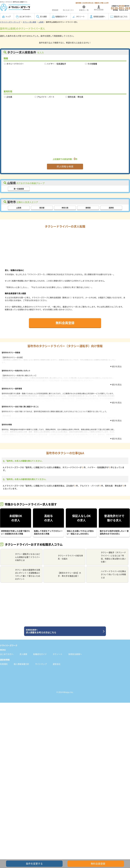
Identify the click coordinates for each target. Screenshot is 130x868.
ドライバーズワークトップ (10, 22)
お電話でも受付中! (120, 8)
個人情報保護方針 (21, 662)
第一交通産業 (19, 189)
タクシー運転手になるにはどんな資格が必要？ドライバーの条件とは (21, 555)
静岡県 (88, 208)
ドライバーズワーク (9, 644)
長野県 (111, 208)
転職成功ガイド (61, 17)
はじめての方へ (25, 17)
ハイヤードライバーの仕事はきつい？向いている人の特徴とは (107, 573)
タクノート (80, 17)
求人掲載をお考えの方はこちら (64, 630)
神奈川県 (65, 208)
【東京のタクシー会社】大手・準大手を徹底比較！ (63, 573)
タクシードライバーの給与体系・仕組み (64, 555)
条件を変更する (34, 864)
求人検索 (43, 17)
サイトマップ (41, 662)
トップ (8, 17)
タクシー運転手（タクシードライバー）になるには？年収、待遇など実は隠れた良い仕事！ (107, 555)
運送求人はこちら (121, 17)
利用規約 (4, 662)
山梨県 (41, 22)
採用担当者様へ (99, 17)
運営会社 (57, 662)
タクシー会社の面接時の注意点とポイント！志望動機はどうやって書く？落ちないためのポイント (21, 573)
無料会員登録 (65, 323)
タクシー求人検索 (29, 22)
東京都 (42, 208)
